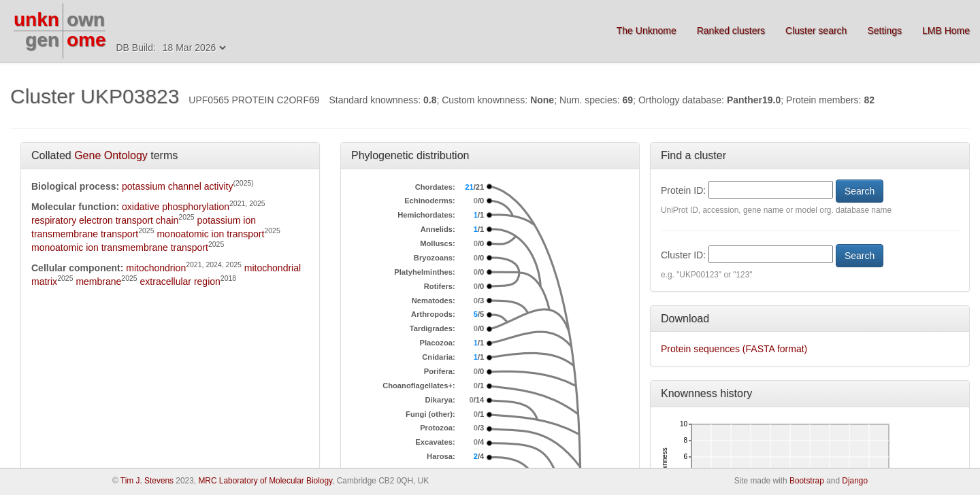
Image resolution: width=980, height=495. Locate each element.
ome (86, 40)
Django (855, 481)
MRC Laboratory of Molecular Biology (265, 481)
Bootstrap (807, 481)
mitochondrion (156, 268)
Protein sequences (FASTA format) (734, 349)
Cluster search (816, 31)
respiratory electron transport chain (105, 220)
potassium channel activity (177, 186)
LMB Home (946, 31)
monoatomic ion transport (210, 234)
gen (42, 40)
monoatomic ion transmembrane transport (120, 247)
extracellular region (180, 281)
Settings (884, 31)
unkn (36, 19)
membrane (98, 281)
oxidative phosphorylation (176, 207)
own (86, 19)
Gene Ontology (111, 155)
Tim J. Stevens (147, 481)
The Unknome (647, 31)
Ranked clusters (731, 31)
